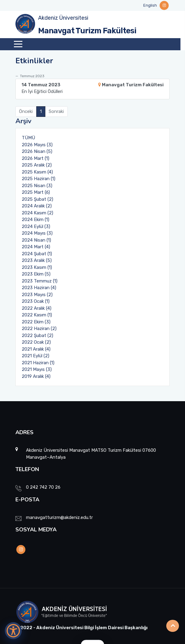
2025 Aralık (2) (37, 165)
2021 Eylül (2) (36, 356)
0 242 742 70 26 (43, 487)
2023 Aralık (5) (37, 260)
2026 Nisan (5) (37, 151)
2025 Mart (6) (36, 192)
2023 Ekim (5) (36, 274)
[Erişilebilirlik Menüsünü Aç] (13, 631)
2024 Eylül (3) (36, 226)
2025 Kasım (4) (37, 172)
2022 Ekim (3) (36, 322)
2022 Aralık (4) (37, 308)
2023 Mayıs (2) (37, 295)
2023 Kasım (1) (37, 267)
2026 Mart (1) (36, 158)
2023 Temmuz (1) (40, 281)
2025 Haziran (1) (39, 179)
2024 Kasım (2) (37, 213)
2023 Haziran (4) (39, 288)
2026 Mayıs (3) (37, 145)
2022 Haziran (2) (39, 329)
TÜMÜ (28, 138)
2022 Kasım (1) (37, 315)
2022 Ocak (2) (36, 342)
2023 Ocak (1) (36, 301)
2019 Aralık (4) (36, 376)
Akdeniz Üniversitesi (63, 18)
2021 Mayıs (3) (37, 369)
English (150, 5)
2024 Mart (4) (36, 247)
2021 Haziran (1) (38, 363)
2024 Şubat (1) (37, 254)
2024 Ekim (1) (36, 220)
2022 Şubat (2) (37, 335)
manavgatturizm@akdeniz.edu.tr (59, 517)
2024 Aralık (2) (37, 206)
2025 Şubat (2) (37, 199)
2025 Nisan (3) (37, 186)
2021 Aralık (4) (36, 349)
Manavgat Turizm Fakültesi (87, 31)
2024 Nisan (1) (36, 240)
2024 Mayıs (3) (37, 233)
